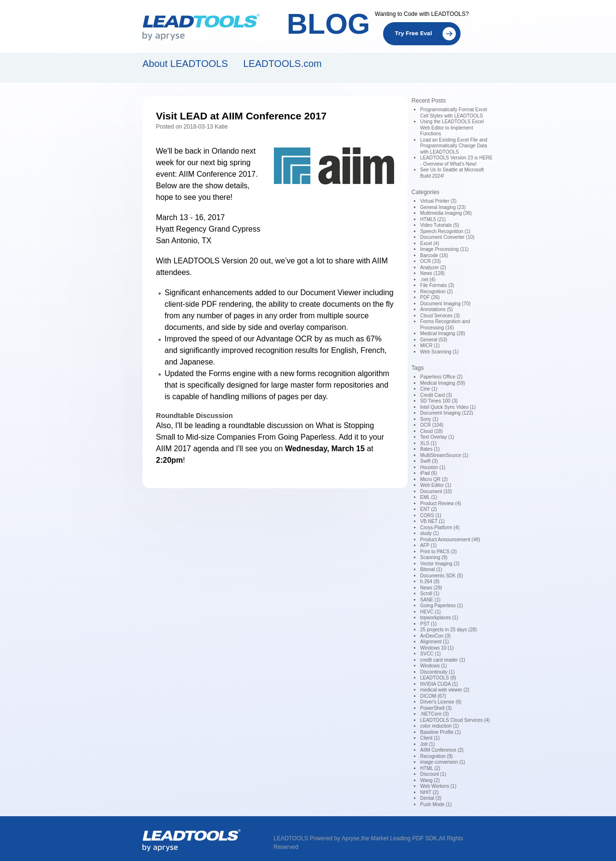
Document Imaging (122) (447, 413)
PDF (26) (430, 297)
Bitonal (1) (431, 569)
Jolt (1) (428, 744)
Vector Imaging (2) (440, 564)
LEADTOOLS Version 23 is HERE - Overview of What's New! (456, 161)
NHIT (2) (429, 792)
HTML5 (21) (433, 219)
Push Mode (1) (436, 804)
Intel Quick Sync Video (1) (448, 407)
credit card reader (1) (443, 660)
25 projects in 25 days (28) (449, 630)
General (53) (434, 340)
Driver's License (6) (441, 702)
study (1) (430, 533)
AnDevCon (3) (435, 636)
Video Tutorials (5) (440, 225)
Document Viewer (331, 293)
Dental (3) (431, 798)
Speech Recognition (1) (445, 231)
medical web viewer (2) (445, 690)
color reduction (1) (440, 726)
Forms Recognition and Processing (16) (445, 325)
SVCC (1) (430, 654)
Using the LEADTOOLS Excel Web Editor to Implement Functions (452, 128)
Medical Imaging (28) (443, 333)
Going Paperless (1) (442, 606)
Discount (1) (433, 774)
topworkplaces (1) (439, 618)
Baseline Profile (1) (440, 732)
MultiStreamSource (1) (444, 455)
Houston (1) (433, 467)
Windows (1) (434, 666)
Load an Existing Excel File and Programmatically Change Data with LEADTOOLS (454, 146)
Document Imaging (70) (445, 304)
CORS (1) (431, 515)
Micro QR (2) (434, 479)
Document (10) (436, 491)
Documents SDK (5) (442, 576)
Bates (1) (430, 449)
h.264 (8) (430, 581)
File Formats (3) (437, 285)
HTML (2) (430, 768)
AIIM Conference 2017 (217, 174)
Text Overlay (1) (437, 437)
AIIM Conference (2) (442, 750)
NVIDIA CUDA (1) (439, 684)
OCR (304, 339)
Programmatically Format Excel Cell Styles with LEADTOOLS (454, 113)
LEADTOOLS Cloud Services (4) (455, 720)
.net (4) (428, 280)
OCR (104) (432, 425)
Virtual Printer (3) (438, 201)
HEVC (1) (430, 612)
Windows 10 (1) (437, 648)
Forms (220, 373)
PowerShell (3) (436, 708)
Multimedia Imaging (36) (446, 213)
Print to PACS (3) (438, 552)
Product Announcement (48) (450, 540)
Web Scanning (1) (439, 352)
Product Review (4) (441, 503)
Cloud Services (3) (440, 316)
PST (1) (428, 624)
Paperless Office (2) (441, 377)
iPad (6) (429, 473)
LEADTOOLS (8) (438, 678)
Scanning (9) (434, 557)
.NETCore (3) (434, 714)
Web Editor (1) (436, 485)
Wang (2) (430, 780)
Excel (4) (430, 243)
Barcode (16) (434, 255)
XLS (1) (428, 443)
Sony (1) (429, 419)
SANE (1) (430, 600)
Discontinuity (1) (437, 672)
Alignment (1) (434, 642)
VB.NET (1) (432, 521)
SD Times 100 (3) (439, 401)
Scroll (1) (430, 594)
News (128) (432, 273)
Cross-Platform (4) (440, 528)
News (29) (431, 588)
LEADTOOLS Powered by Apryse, (318, 838)
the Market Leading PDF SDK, (400, 838)
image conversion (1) (443, 762)
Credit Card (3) (436, 395)
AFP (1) (428, 545)
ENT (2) (429, 509)
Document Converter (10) (447, 237)
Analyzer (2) (433, 267)
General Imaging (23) (443, 207)
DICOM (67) (433, 696)
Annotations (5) (436, 309)
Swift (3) (429, 461)
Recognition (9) (436, 756)
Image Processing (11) (444, 249)
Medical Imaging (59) (443, 383)
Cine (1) (429, 389)
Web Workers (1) (438, 786)
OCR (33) (430, 261)
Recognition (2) (436, 292)
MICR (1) (430, 346)
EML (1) (429, 497)
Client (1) (430, 738)
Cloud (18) (431, 431)
